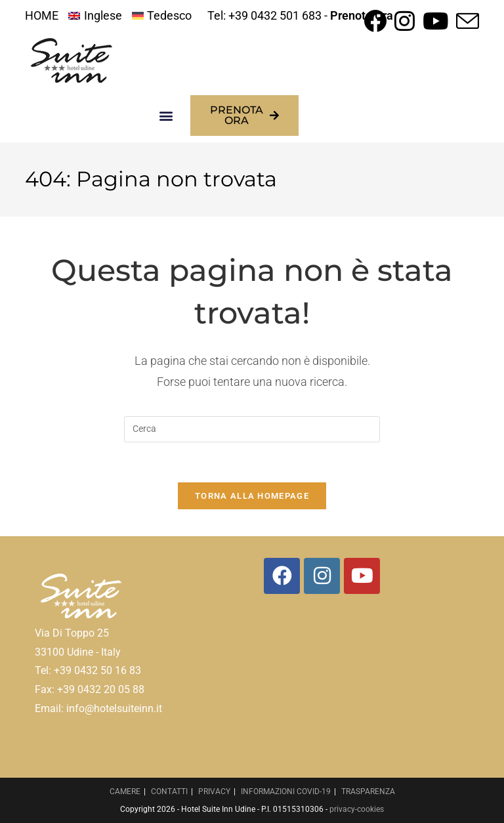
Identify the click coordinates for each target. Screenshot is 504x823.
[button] (166, 116)
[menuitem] (95, 16)
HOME (42, 15)
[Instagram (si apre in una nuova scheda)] (405, 21)
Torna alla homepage (252, 496)
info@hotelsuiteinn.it (114, 708)
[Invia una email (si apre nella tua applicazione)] (466, 21)
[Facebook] (282, 576)
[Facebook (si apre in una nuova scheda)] (375, 21)
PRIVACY (214, 791)
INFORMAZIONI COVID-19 (286, 791)
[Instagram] (322, 576)
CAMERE (125, 791)
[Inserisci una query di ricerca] (252, 429)
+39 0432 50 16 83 (97, 670)
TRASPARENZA (368, 791)
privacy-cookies (357, 809)
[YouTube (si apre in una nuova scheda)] (435, 21)
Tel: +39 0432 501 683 (264, 15)
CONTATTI (169, 791)
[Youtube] (362, 576)
